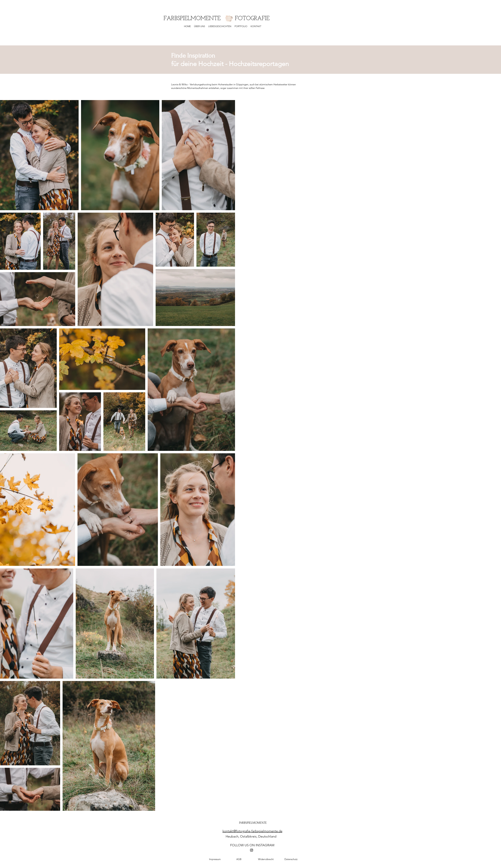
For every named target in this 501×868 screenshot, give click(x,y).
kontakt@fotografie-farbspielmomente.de (252, 831)
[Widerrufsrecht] (266, 859)
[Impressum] (215, 859)
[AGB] (239, 859)
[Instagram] (252, 850)
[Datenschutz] (291, 859)
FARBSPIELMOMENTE (253, 823)
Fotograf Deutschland (190, 863)
